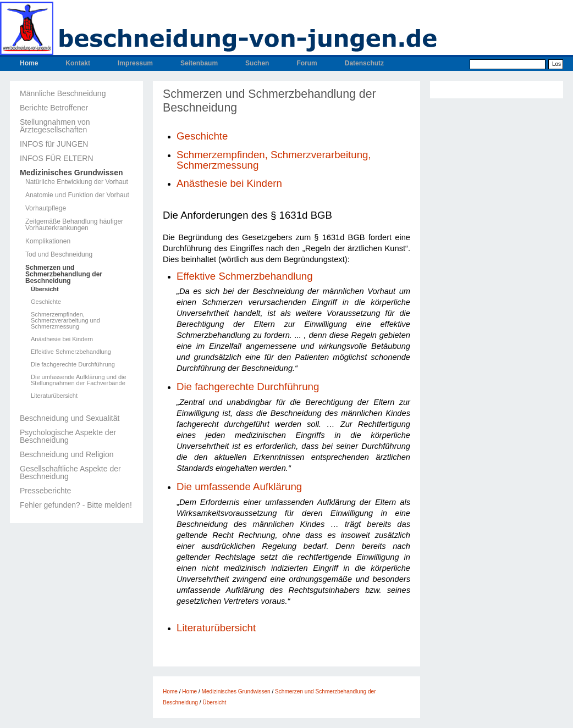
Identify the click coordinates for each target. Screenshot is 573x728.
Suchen (257, 63)
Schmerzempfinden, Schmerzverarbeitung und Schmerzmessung (65, 321)
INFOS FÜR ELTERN (57, 158)
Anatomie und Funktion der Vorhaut (77, 195)
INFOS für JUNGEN (54, 144)
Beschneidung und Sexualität (70, 418)
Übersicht (45, 289)
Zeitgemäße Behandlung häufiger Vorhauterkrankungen (74, 225)
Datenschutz (364, 63)
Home (29, 63)
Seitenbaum (199, 63)
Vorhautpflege (46, 208)
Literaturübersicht (54, 396)
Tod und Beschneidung (59, 254)
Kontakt (78, 63)
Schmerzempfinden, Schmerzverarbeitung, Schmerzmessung (274, 160)
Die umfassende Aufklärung (239, 487)
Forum (307, 63)
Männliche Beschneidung (63, 93)
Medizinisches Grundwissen (71, 173)
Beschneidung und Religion (67, 454)
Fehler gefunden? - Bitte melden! (76, 505)
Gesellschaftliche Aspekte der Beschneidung (70, 473)
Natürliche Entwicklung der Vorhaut (77, 182)
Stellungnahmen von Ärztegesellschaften (55, 126)
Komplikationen (48, 241)
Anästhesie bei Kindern (62, 339)
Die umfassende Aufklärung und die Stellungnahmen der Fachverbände (79, 380)
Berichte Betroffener (54, 108)
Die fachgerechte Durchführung (73, 365)
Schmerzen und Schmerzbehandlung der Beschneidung (64, 274)
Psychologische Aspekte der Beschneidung (68, 436)
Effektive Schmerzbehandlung (71, 352)
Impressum (135, 63)
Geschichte (46, 302)
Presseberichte (45, 491)
